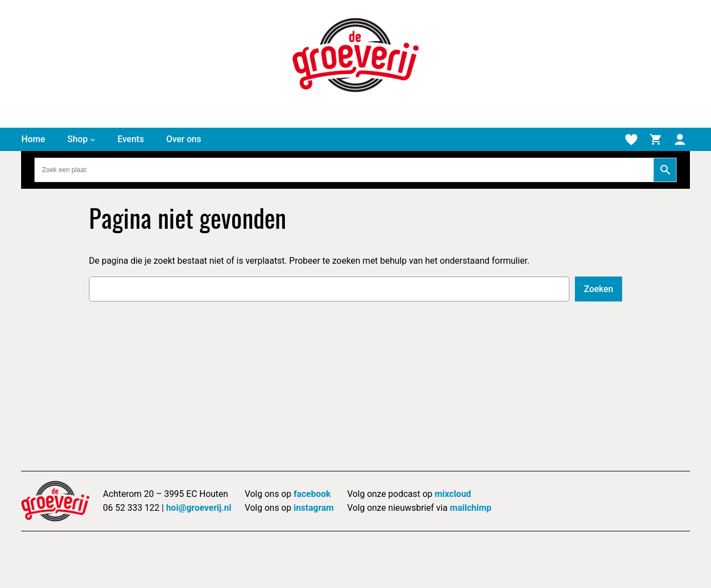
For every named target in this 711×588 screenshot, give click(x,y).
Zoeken (599, 289)
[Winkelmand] (655, 139)
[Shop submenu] (93, 139)
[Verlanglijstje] (631, 139)
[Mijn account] (680, 139)
